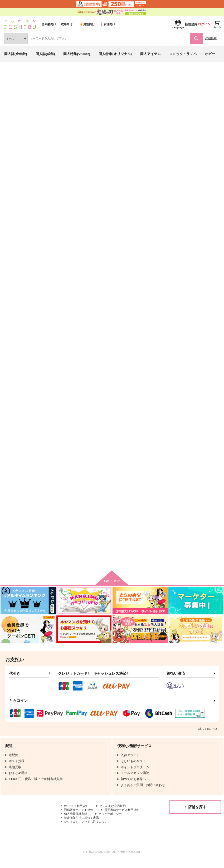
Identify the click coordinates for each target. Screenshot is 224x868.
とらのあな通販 (12, 76)
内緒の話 (166, 106)
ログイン (204, 24)
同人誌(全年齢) (16, 54)
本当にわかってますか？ (118, 106)
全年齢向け (49, 24)
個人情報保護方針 (126, 819)
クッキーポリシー (77, 823)
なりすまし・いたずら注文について (89, 828)
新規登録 (191, 24)
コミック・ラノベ (183, 54)
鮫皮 (178, 106)
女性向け (107, 24)
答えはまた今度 (179, 384)
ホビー (210, 54)
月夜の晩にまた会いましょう (131, 518)
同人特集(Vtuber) (77, 54)
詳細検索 (211, 38)
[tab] (70, 159)
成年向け (67, 24)
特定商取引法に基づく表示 (120, 823)
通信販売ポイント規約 (80, 815)
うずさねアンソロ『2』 (185, 253)
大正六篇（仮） (63, 518)
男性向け (87, 24)
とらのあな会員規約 (116, 810)
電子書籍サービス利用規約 (83, 819)
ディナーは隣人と (180, 518)
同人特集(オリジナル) (115, 54)
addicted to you (64, 384)
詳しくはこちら (209, 733)
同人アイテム (150, 54)
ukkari (144, 106)
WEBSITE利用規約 (77, 810)
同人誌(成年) (45, 54)
